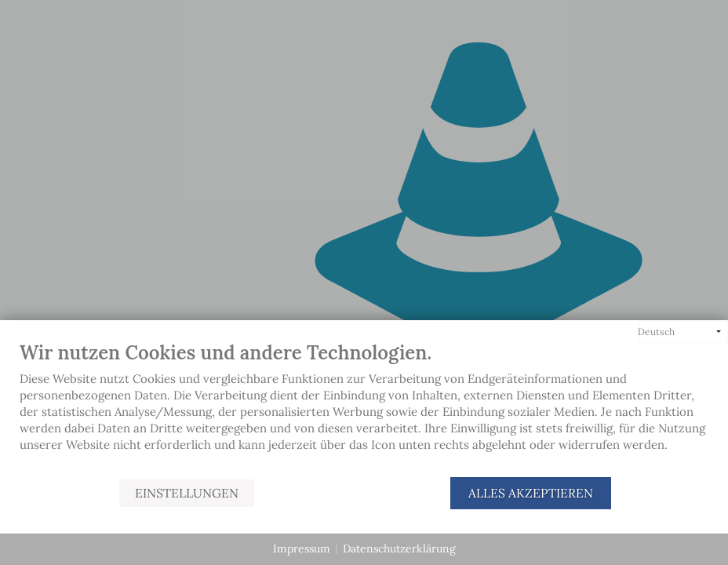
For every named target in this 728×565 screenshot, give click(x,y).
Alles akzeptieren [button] (531, 493)
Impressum (302, 549)
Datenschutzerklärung (399, 549)
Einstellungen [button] (187, 493)
